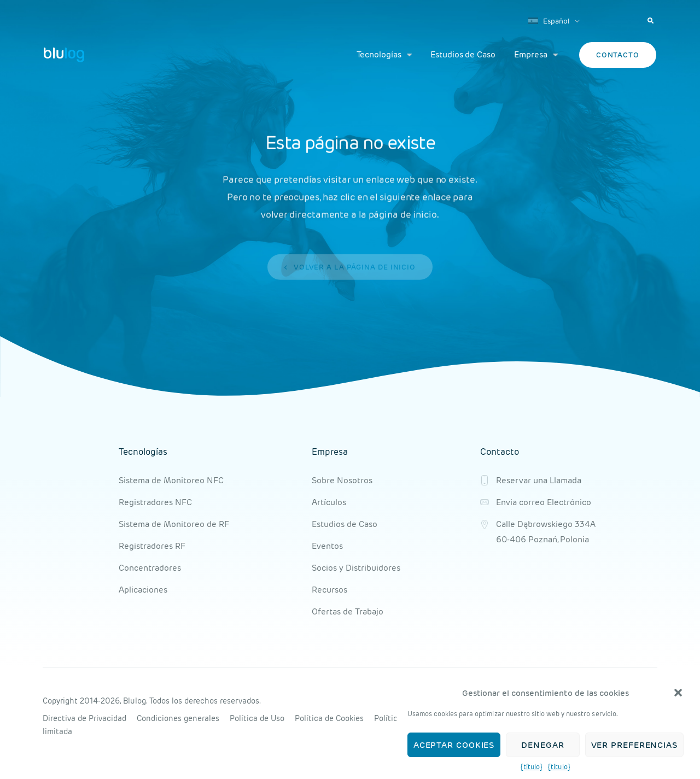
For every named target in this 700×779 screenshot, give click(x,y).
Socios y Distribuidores (356, 568)
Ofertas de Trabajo (348, 611)
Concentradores (150, 568)
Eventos (327, 546)
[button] (678, 694)
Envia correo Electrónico (544, 502)
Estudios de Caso (463, 54)
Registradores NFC (155, 502)
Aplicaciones (143, 590)
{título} (532, 768)
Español (549, 21)
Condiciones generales (178, 718)
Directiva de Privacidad (84, 718)
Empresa (536, 55)
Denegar (542, 745)
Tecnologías (384, 55)
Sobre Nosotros (342, 480)
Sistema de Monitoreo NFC (171, 480)
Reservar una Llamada (539, 480)
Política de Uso (257, 718)
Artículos (329, 502)
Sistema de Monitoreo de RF (174, 524)
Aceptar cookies (454, 745)
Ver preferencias (634, 745)
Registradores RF (152, 546)
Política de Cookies (329, 718)
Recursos (329, 590)
